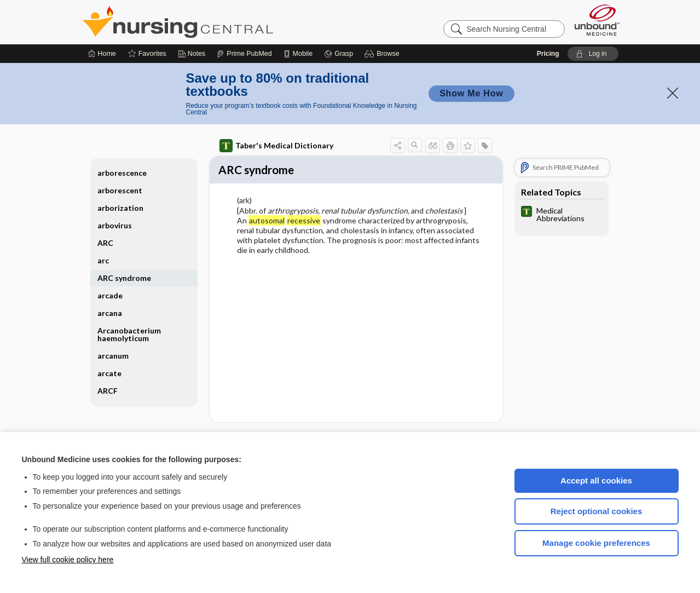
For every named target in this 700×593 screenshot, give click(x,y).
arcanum (113, 356)
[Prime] (244, 54)
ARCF (108, 391)
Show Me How (471, 93)
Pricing (548, 54)
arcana (110, 313)
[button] (383, 54)
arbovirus (115, 225)
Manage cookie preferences (596, 543)
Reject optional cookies (597, 511)
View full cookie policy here (68, 560)
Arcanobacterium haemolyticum (129, 334)
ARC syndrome (124, 278)
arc (103, 260)
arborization (120, 208)
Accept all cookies (596, 480)
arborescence (122, 173)
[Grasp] (339, 54)
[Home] (102, 54)
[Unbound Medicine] (597, 20)
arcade (110, 295)
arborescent (120, 190)
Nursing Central (219, 22)
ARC (105, 243)
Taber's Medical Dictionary (276, 146)
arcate (109, 373)
